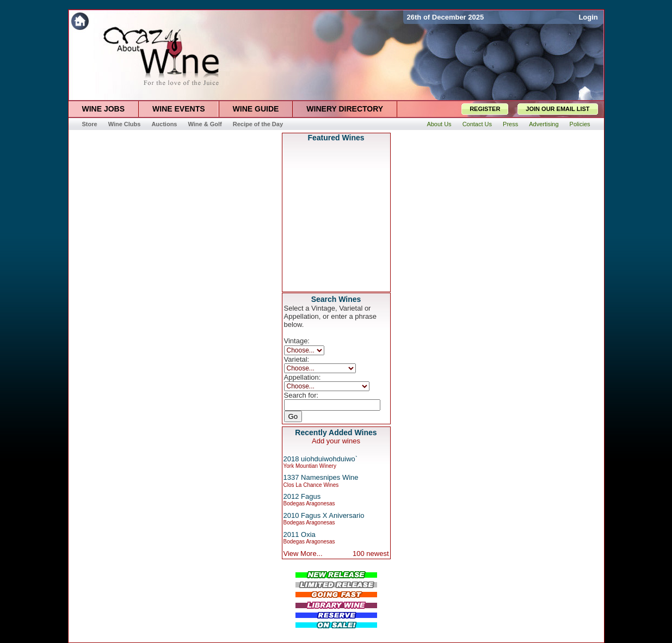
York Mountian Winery (310, 466)
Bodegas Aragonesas (309, 503)
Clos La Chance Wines (311, 485)
